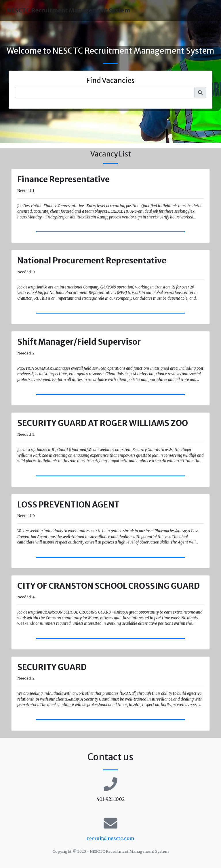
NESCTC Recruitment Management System (68, 10)
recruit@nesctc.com (110, 838)
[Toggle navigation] (206, 10)
